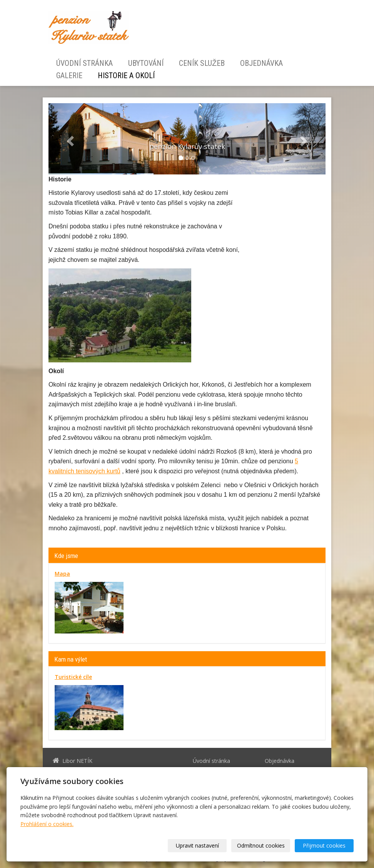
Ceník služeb (202, 63)
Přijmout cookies (324, 845)
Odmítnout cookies (261, 845)
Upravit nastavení (197, 845)
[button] (69, 139)
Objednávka (261, 63)
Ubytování (146, 63)
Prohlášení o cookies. (47, 824)
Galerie (69, 75)
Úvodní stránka (84, 63)
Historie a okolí (126, 75)
